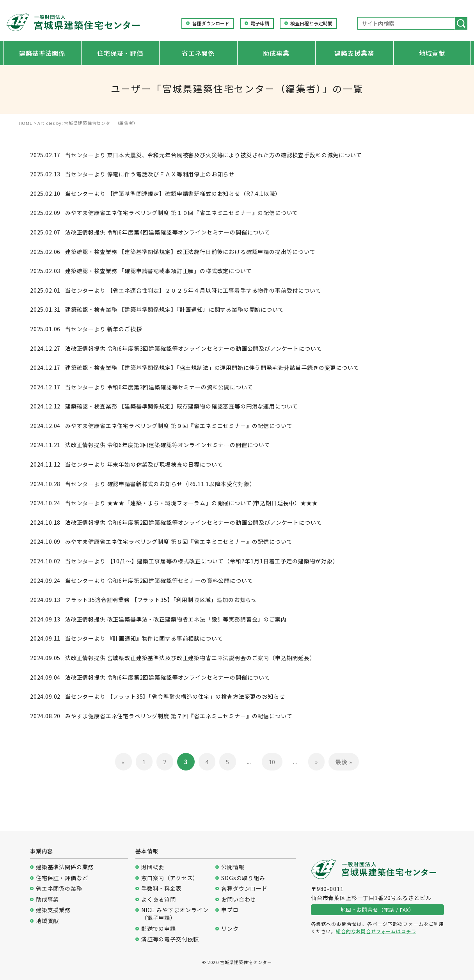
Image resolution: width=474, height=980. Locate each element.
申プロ (230, 910)
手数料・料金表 (162, 889)
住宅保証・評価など (62, 878)
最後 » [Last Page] (344, 762)
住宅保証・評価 (120, 53)
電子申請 (260, 23)
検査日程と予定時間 (311, 23)
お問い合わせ (239, 899)
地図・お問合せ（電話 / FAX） (377, 910)
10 (272, 762)
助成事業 (276, 53)
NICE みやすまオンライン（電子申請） (175, 914)
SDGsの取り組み (243, 878)
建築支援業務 (354, 53)
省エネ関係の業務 (59, 889)
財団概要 (153, 867)
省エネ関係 (198, 53)
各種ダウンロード (211, 23)
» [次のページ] (316, 762)
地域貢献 (432, 53)
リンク (230, 929)
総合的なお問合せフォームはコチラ (376, 931)
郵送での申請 (159, 929)
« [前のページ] (123, 762)
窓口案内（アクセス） (170, 878)
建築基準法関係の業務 (65, 867)
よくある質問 (159, 899)
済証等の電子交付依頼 (170, 939)
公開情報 (233, 867)
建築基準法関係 (42, 53)
